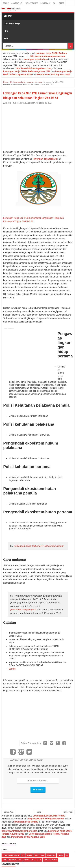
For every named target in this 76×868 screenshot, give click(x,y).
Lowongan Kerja (12, 23)
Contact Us (17, 3)
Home (8, 16)
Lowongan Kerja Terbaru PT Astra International (39, 546)
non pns (40, 103)
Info (6, 31)
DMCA (62, 3)
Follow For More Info (31, 743)
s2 (67, 855)
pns (5, 860)
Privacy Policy (31, 3)
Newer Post (8, 812)
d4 (20, 860)
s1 (46, 103)
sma (50, 103)
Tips (6, 38)
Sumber (12, 669)
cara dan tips (50, 860)
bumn (30, 855)
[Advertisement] (29, 128)
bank (60, 855)
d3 (16, 103)
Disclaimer (45, 3)
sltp (39, 860)
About (6, 3)
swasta (13, 860)
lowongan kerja (27, 103)
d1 (33, 860)
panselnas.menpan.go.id (23, 609)
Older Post (68, 812)
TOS (55, 3)
